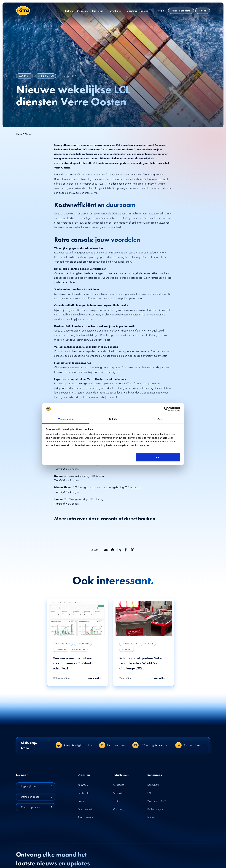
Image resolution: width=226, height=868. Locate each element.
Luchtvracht (83, 793)
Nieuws (151, 817)
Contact (144, 11)
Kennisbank (153, 785)
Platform (69, 11)
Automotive (118, 793)
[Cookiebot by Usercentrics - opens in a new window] (166, 409)
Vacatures (132, 11)
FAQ (150, 793)
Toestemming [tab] (66, 419)
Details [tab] (113, 419)
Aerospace (118, 785)
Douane (82, 801)
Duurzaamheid (85, 809)
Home (19, 134)
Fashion (116, 801)
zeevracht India (66, 218)
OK (158, 457)
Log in (161, 11)
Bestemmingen (155, 809)
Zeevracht (83, 785)
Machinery (118, 809)
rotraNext (72, 351)
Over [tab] (160, 419)
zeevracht (163, 179)
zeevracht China (162, 213)
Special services (86, 817)
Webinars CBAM (157, 801)
